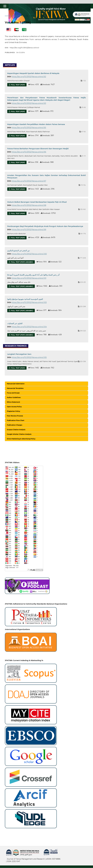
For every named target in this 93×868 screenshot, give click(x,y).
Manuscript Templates (15, 388)
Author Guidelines (14, 397)
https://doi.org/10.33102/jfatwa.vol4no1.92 (29, 77)
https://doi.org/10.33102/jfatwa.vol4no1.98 (29, 205)
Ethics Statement (13, 402)
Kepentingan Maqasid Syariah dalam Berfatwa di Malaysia (33, 73)
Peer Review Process (15, 416)
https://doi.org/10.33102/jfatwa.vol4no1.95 (29, 128)
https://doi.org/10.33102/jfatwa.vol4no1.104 (29, 327)
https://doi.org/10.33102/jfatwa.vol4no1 (24, 48)
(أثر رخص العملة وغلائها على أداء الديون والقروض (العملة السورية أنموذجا (33, 275)
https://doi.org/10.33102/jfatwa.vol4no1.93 (29, 103)
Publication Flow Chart (16, 420)
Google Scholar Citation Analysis (19, 434)
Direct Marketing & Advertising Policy (21, 439)
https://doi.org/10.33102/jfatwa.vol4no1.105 (29, 357)
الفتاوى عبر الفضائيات (15, 323)
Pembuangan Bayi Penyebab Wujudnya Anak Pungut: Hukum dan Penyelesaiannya (45, 226)
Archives (16, 16)
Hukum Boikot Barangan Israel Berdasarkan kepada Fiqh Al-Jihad (37, 202)
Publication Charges (15, 425)
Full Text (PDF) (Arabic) (22, 262)
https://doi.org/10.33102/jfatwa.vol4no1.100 (29, 254)
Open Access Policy (14, 407)
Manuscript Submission (16, 384)
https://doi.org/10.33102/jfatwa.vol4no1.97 (29, 181)
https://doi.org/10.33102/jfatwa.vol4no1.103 (29, 302)
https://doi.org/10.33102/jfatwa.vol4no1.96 (29, 152)
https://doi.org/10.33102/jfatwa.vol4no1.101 (29, 278)
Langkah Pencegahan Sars (19, 354)
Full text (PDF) (18, 189)
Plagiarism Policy (14, 411)
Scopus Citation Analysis (16, 430)
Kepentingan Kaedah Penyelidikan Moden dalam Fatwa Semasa (36, 124)
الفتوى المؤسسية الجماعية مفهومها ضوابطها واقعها (25, 299)
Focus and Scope (13, 393)
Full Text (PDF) (18, 85)
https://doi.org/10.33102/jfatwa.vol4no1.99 (29, 230)
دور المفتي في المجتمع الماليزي (18, 251)
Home (7, 16)
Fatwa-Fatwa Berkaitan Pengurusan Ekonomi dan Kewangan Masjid (38, 149)
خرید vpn (6, 857)
